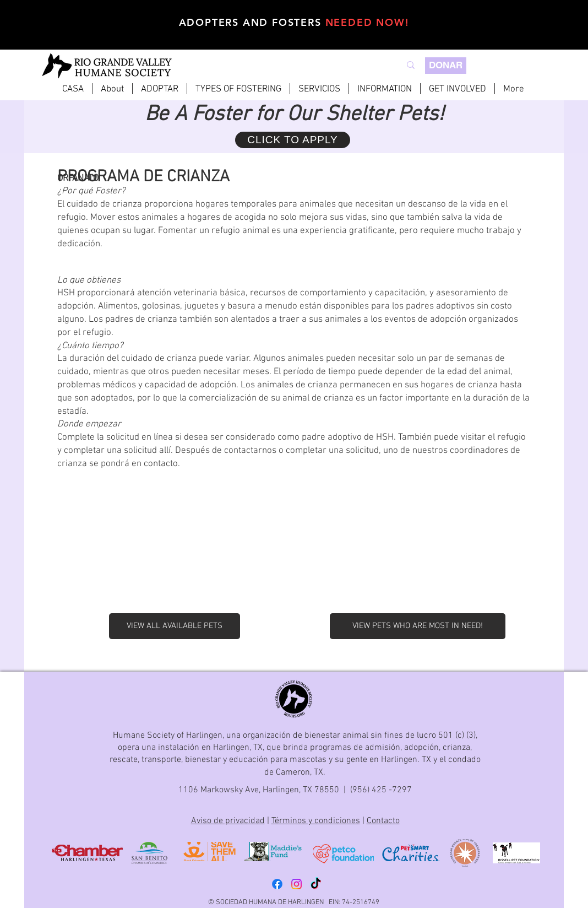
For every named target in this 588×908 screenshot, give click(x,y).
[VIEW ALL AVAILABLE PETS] (175, 626)
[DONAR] (446, 66)
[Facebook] (277, 884)
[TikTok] (316, 884)
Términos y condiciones (316, 821)
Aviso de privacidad (228, 821)
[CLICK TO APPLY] (293, 140)
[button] (160, 89)
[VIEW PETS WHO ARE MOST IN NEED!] (418, 626)
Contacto (383, 821)
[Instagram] (296, 884)
